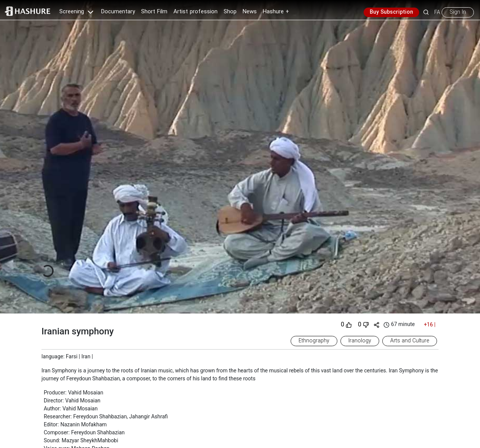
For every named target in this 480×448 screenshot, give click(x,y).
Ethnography (314, 341)
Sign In (458, 12)
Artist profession (195, 12)
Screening (77, 12)
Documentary (118, 12)
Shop (230, 12)
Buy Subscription (391, 12)
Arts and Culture (410, 341)
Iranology (360, 341)
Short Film (154, 12)
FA (437, 12)
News (250, 12)
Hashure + (276, 12)
